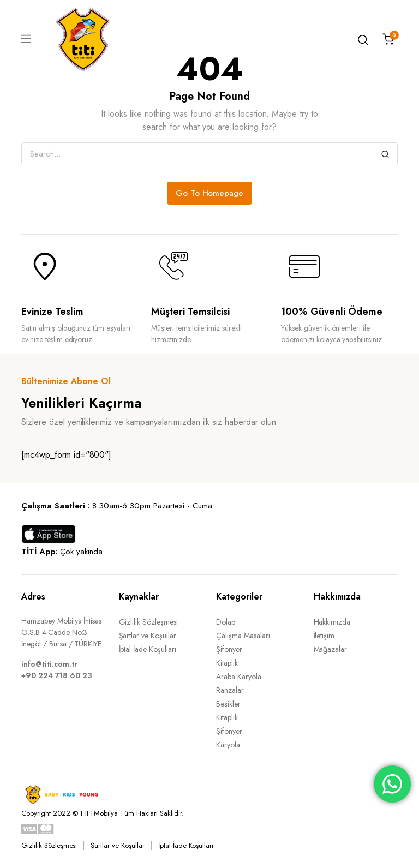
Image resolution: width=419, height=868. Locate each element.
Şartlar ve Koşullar (148, 636)
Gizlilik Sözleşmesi (148, 622)
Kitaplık (227, 663)
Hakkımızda (332, 622)
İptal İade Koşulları (148, 649)
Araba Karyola (239, 677)
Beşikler (228, 704)
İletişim (324, 636)
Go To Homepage (210, 193)
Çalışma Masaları (243, 636)
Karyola (228, 745)
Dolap (226, 622)
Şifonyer (229, 649)
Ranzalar (230, 690)
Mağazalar (331, 649)
